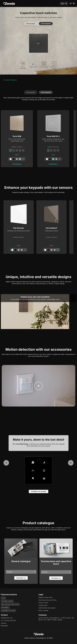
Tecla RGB (17, 136)
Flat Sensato (19, 228)
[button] (39, 386)
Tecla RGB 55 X (53, 136)
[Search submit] (66, 3)
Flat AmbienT (51, 228)
